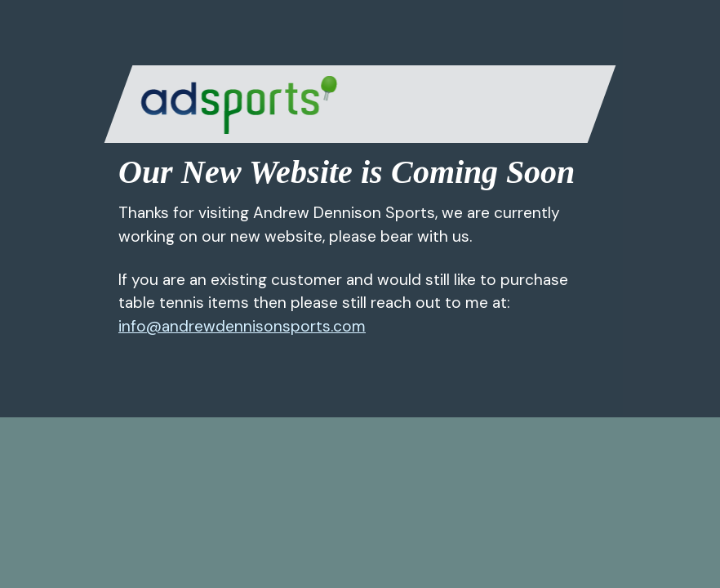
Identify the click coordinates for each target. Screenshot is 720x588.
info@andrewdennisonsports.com (242, 326)
